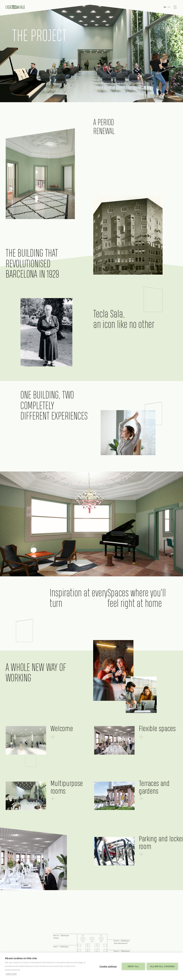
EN (165, 7)
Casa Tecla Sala (15, 7)
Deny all (133, 966)
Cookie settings (108, 966)
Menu (175, 7)
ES (169, 7)
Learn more (11, 974)
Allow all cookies (162, 966)
